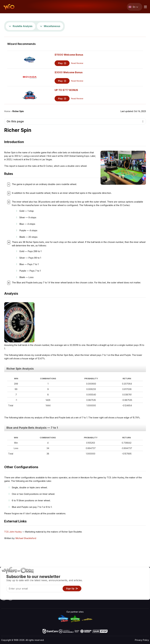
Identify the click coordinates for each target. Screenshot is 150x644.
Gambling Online (94, 593)
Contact (123, 580)
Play (62, 63)
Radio (122, 593)
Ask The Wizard (94, 597)
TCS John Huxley (13, 532)
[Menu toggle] (145, 7)
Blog (139, 580)
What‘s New (126, 588)
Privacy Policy (142, 640)
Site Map (141, 584)
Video (139, 575)
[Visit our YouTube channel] (4, 598)
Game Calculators (95, 580)
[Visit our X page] (10, 598)
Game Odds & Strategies (99, 575)
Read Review (77, 63)
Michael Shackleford (26, 538)
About (122, 575)
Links (122, 584)
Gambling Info (93, 584)
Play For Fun (92, 588)
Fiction (140, 588)
